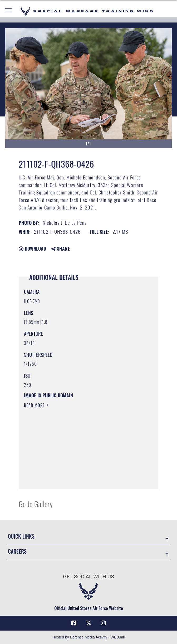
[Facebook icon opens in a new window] (74, 623)
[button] (9, 11)
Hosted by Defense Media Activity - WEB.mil (89, 637)
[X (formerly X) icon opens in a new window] (88, 623)
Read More (35, 405)
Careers (17, 551)
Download (32, 248)
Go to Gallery (36, 504)
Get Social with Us (88, 577)
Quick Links (21, 536)
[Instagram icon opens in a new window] (103, 623)
